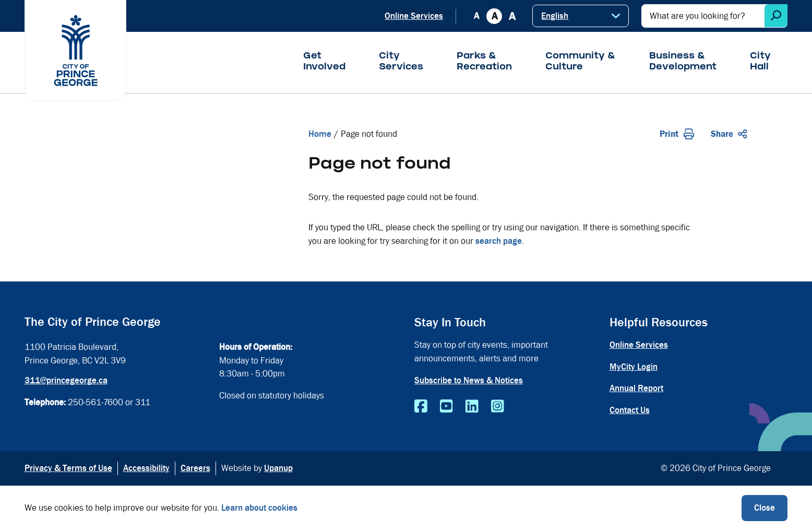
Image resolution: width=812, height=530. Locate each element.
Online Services (414, 16)
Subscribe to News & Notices (469, 380)
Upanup (278, 468)
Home (320, 134)
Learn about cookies (259, 508)
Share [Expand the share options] (729, 134)
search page (499, 241)
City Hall (760, 62)
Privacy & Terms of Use (68, 468)
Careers (195, 468)
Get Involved (324, 62)
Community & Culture (581, 62)
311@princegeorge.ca (66, 380)
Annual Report (636, 388)
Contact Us (630, 410)
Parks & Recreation (484, 62)
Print (677, 134)
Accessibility (146, 468)
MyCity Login (634, 367)
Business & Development (683, 62)
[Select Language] (581, 16)
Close (765, 508)
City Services (401, 62)
